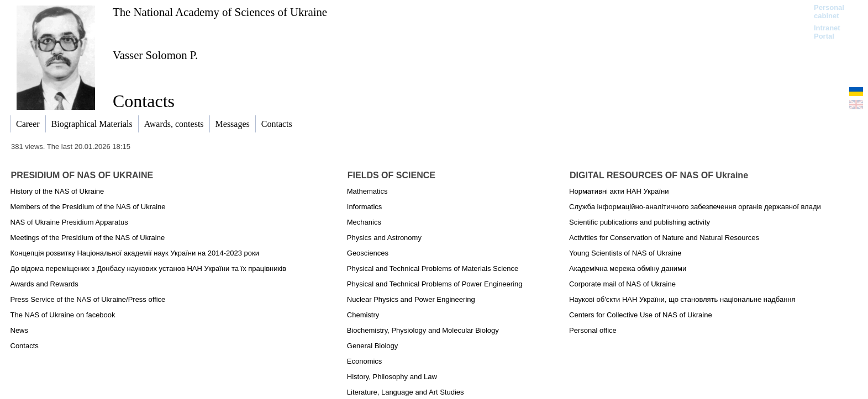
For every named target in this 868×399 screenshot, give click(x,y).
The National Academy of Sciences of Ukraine (220, 12)
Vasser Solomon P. (155, 55)
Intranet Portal (827, 32)
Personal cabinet (829, 12)
